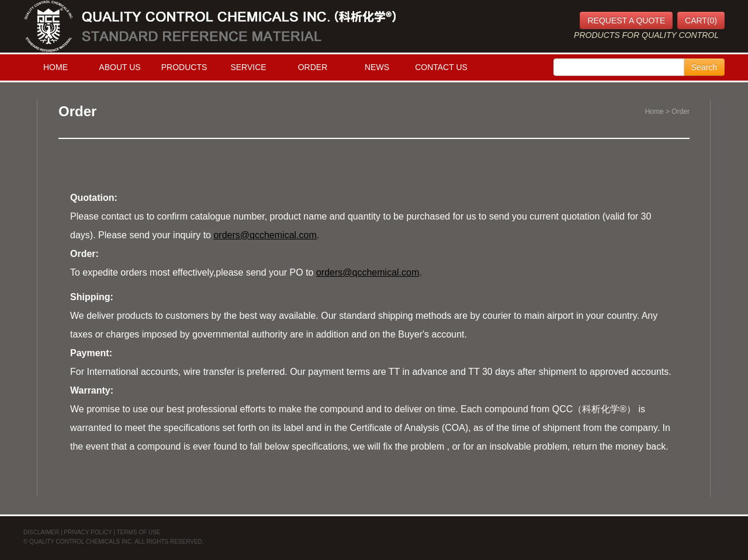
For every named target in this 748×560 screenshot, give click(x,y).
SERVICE (248, 67)
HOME (56, 67)
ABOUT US (120, 67)
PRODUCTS (184, 67)
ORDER (313, 67)
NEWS (377, 67)
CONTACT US (441, 67)
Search (704, 67)
